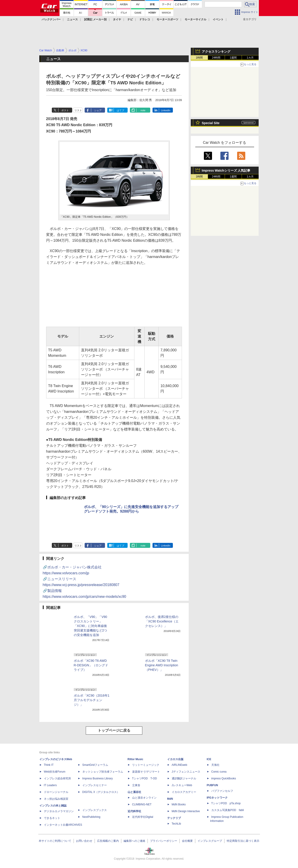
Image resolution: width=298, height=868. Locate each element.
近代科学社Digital (143, 817)
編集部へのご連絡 (134, 841)
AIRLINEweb (180, 765)
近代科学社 (134, 811)
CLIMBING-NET (142, 804)
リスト (78, 110)
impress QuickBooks (224, 778)
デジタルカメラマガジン (59, 811)
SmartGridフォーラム (95, 765)
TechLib (176, 824)
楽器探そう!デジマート (146, 772)
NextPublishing (91, 817)
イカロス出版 (175, 759)
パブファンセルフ (222, 791)
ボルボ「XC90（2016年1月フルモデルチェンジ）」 (92, 700)
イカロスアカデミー (184, 792)
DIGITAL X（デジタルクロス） (101, 792)
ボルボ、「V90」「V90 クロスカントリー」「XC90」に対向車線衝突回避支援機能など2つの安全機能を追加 (91, 626)
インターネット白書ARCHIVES (63, 825)
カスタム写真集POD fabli (228, 810)
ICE (209, 759)
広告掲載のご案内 (108, 841)
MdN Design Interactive (186, 811)
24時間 (216, 58)
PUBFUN (212, 785)
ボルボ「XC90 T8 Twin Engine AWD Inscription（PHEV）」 (162, 665)
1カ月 (250, 58)
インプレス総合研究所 (57, 778)
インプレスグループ (210, 841)
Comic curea (219, 772)
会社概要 (187, 841)
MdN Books (179, 804)
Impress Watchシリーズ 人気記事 (226, 170)
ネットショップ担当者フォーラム (103, 772)
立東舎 (136, 785)
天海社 (215, 765)
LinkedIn (166, 110)
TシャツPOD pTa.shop (226, 803)
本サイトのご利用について (55, 841)
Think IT (49, 765)
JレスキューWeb (182, 785)
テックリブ (174, 818)
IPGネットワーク (217, 798)
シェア (98, 110)
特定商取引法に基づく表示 (243, 841)
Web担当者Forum (55, 772)
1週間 (233, 58)
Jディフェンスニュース (186, 772)
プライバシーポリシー (164, 841)
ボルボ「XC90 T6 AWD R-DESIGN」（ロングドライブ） (91, 665)
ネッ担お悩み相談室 (56, 799)
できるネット (52, 818)
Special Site (211, 123)
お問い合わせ (84, 841)
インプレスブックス (95, 810)
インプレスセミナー (95, 785)
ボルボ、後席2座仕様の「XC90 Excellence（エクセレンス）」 (162, 621)
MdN (170, 799)
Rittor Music (135, 759)
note (143, 110)
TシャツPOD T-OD (145, 778)
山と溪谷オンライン (144, 798)
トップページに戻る (114, 730)
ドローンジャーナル (56, 792)
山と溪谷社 (134, 792)
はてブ (120, 110)
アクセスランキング (216, 52)
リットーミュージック (146, 765)
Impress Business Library (98, 778)
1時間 (199, 58)
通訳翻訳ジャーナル (184, 778)
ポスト (65, 110)
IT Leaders (50, 785)
